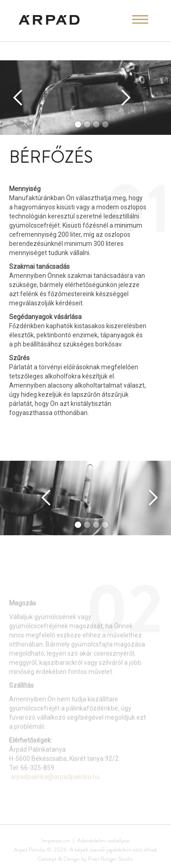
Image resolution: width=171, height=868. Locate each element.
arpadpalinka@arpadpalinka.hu (55, 785)
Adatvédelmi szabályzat (104, 840)
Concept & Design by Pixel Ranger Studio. (86, 859)
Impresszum (56, 840)
